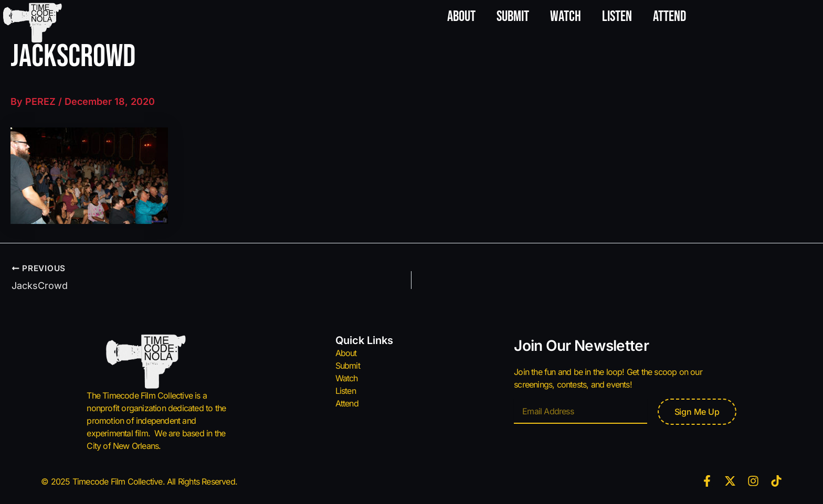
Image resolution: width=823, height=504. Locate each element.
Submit (513, 17)
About (461, 17)
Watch (566, 17)
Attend (669, 17)
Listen (617, 17)
